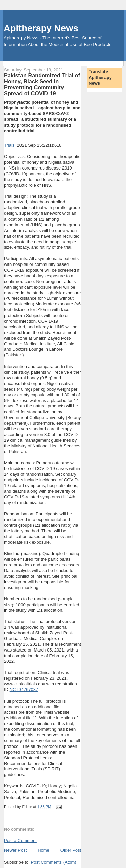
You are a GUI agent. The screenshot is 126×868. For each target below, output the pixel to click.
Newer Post (15, 850)
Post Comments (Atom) (54, 862)
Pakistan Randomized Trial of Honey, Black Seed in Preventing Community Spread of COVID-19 (42, 84)
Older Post (71, 850)
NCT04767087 (24, 690)
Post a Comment (20, 841)
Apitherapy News (41, 28)
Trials (9, 145)
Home (44, 850)
